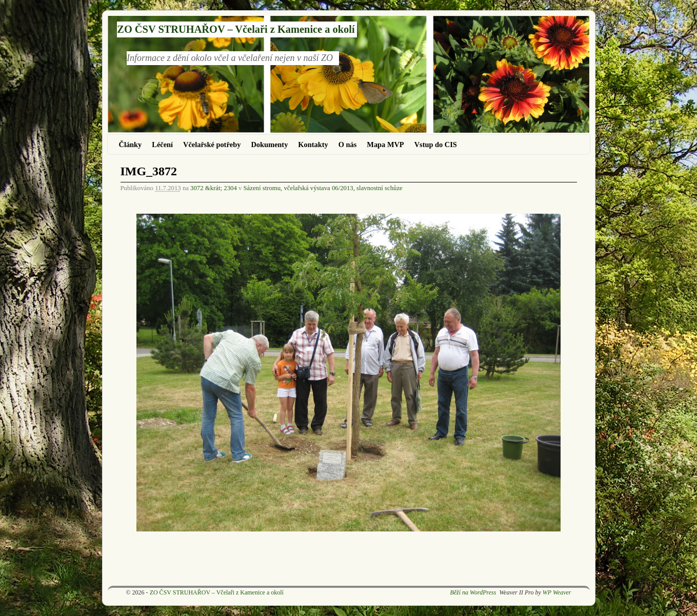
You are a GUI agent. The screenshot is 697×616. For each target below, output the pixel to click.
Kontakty (313, 145)
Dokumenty (269, 145)
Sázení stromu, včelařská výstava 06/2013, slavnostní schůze (323, 188)
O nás (348, 145)
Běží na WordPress (473, 592)
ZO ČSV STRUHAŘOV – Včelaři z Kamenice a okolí (236, 29)
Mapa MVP (385, 145)
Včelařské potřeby (212, 145)
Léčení (162, 145)
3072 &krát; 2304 (214, 188)
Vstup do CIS (436, 145)
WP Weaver (557, 592)
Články (131, 145)
